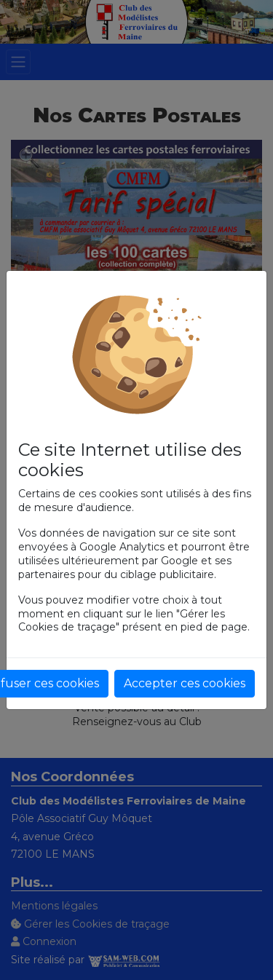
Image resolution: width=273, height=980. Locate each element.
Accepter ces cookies (185, 683)
